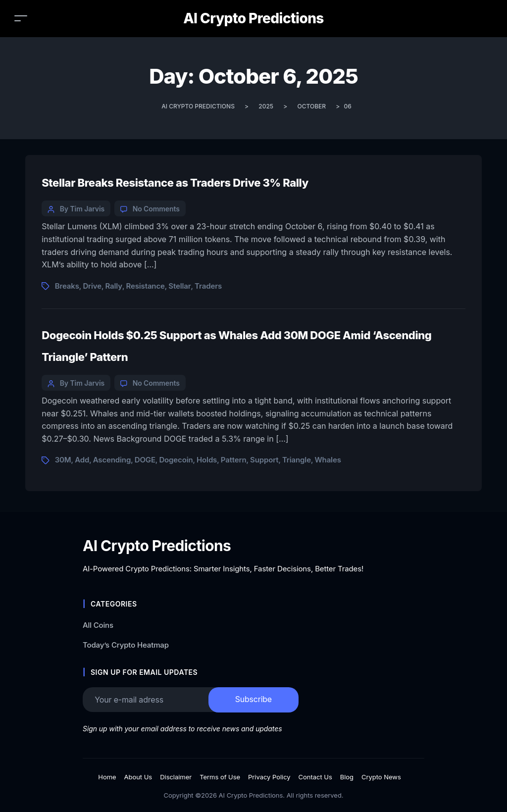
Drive (92, 286)
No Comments (156, 209)
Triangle (297, 460)
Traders (208, 286)
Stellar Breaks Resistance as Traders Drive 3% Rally (175, 183)
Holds (207, 460)
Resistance (145, 286)
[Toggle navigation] (21, 18)
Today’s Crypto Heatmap (126, 645)
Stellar (179, 286)
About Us (138, 777)
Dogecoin (176, 460)
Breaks (67, 286)
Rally (113, 286)
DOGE (145, 460)
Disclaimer (176, 777)
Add (82, 460)
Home (107, 777)
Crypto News (381, 777)
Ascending (112, 460)
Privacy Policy (269, 777)
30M (63, 460)
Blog (347, 777)
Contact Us (315, 777)
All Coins (98, 625)
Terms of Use (220, 777)
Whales (328, 460)
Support (264, 460)
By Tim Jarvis (82, 209)
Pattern (234, 460)
